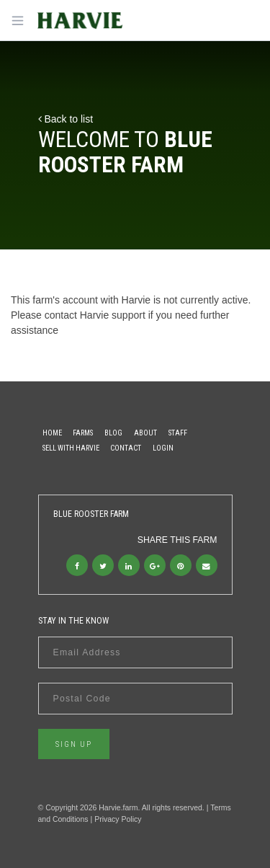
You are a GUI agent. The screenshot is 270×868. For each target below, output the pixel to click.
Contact (126, 448)
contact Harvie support (95, 315)
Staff (178, 433)
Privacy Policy (118, 819)
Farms (83, 433)
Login (163, 448)
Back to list (66, 119)
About (145, 433)
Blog (113, 433)
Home (52, 433)
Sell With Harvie (71, 448)
